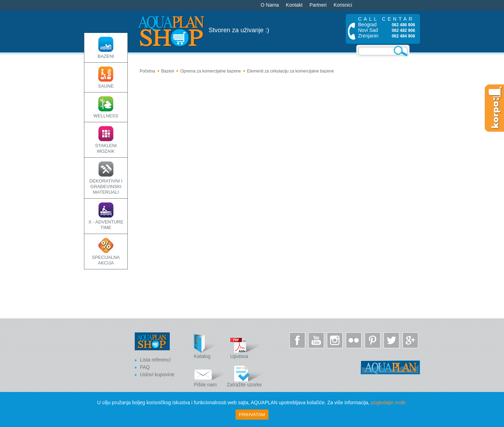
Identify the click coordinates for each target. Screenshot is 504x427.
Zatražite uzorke (245, 375)
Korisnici (343, 5)
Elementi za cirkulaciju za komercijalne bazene (290, 71)
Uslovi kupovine (157, 374)
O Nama (270, 5)
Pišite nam (210, 375)
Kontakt (294, 5)
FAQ (145, 367)
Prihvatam (252, 415)
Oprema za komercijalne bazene (211, 71)
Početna (147, 71)
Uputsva (246, 347)
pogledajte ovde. (389, 402)
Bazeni (168, 71)
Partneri (318, 5)
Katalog (210, 347)
